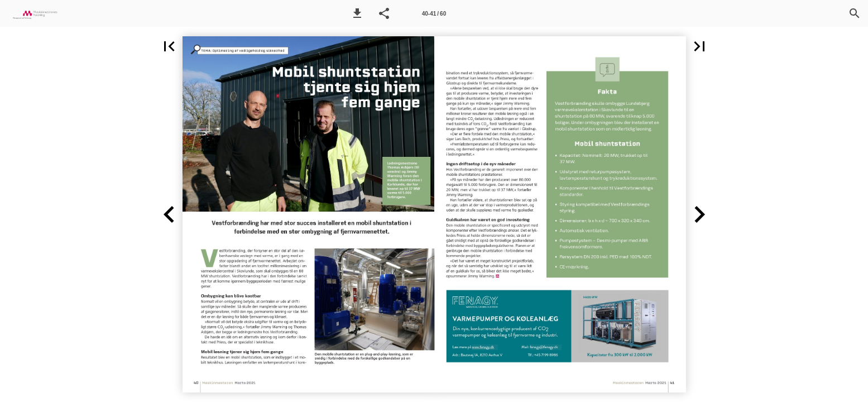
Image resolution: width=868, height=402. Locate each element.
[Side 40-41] (434, 13)
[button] (357, 13)
